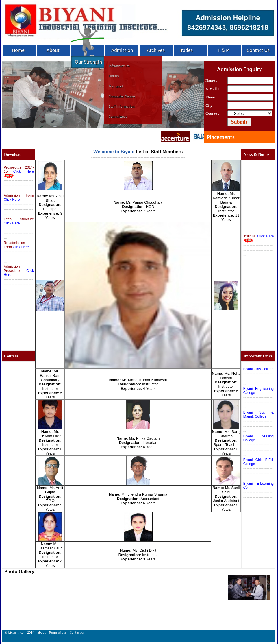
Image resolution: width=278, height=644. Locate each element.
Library (114, 76)
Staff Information (122, 106)
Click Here (24, 171)
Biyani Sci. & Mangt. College (258, 414)
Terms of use (58, 632)
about (41, 632)
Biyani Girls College (258, 369)
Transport (116, 86)
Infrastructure (119, 66)
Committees (118, 116)
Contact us (77, 632)
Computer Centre (122, 96)
